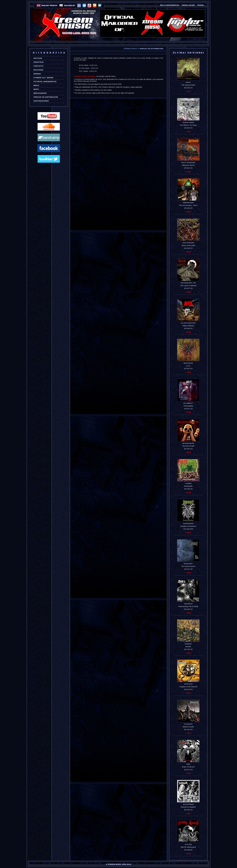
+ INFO (188, 91)
